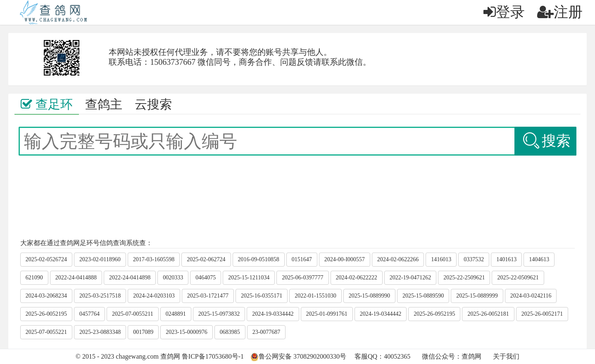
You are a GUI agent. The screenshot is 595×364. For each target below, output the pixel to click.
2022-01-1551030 (315, 296)
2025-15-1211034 (249, 278)
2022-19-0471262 (410, 278)
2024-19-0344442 (381, 314)
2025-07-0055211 (133, 314)
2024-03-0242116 (531, 296)
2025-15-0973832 (219, 314)
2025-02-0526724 (46, 259)
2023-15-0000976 (186, 332)
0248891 (176, 314)
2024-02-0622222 (357, 278)
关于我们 (506, 356)
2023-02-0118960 (100, 259)
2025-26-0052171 (542, 314)
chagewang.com (137, 356)
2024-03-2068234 (46, 296)
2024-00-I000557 (345, 259)
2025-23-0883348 (100, 332)
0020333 (173, 278)
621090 (34, 278)
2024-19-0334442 (273, 314)
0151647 (302, 259)
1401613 (506, 259)
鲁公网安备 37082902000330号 (302, 356)
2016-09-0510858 (259, 259)
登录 (504, 12)
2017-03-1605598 (154, 259)
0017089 (143, 332)
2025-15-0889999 (477, 296)
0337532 (474, 259)
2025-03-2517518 (100, 296)
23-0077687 (267, 332)
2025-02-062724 (206, 259)
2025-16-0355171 (262, 296)
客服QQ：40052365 (382, 356)
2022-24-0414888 (76, 278)
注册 (560, 12)
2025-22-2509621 (464, 278)
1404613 (539, 259)
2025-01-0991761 (327, 314)
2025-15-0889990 (369, 296)
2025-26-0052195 (46, 314)
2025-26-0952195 (434, 314)
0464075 (206, 278)
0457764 (89, 314)
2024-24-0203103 (154, 296)
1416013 (441, 259)
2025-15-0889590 (423, 296)
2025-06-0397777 (302, 278)
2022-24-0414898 (130, 278)
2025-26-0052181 (488, 314)
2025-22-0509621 (518, 278)
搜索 (546, 141)
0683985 (230, 332)
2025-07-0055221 (46, 332)
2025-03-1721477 (208, 296)
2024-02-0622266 (398, 259)
